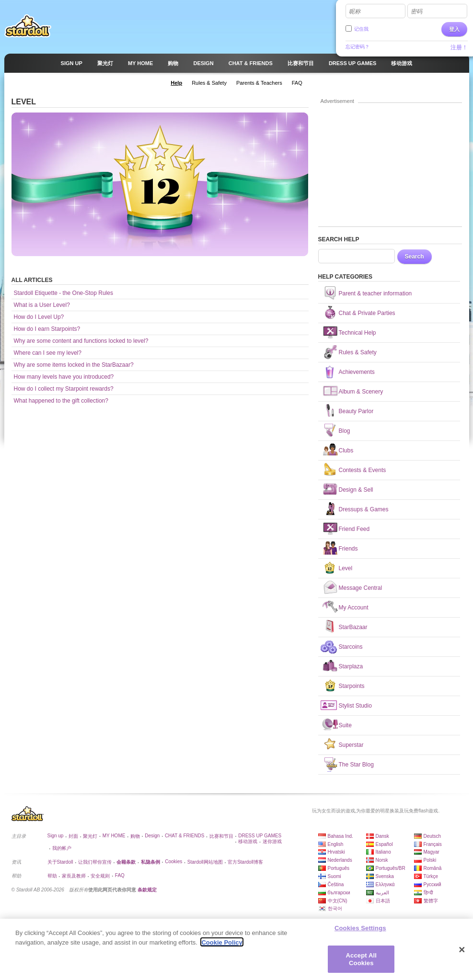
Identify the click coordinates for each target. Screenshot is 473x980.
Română (433, 868)
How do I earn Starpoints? (47, 329)
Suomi (335, 876)
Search (415, 257)
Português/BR (391, 868)
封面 (73, 836)
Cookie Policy (222, 946)
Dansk (382, 836)
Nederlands (340, 860)
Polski (430, 860)
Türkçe (431, 876)
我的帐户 (62, 848)
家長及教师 (74, 876)
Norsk (382, 860)
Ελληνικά (385, 884)
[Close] (462, 953)
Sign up (56, 836)
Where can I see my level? (48, 353)
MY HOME (114, 836)
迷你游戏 (272, 841)
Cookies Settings (360, 931)
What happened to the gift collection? (61, 401)
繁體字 (431, 901)
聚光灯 (90, 836)
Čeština (336, 884)
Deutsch (433, 836)
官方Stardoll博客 (245, 862)
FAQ (120, 875)
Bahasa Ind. (340, 836)
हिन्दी (428, 893)
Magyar (432, 852)
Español (384, 844)
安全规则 (100, 876)
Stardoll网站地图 (205, 862)
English (336, 844)
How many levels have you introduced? (64, 377)
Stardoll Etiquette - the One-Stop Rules (63, 293)
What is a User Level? (42, 305)
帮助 (52, 876)
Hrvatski (336, 852)
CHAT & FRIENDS (185, 836)
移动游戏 (248, 841)
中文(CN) (338, 901)
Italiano (383, 852)
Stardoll (28, 26)
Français (433, 844)
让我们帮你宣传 (95, 862)
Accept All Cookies (361, 963)
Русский (433, 884)
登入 (454, 29)
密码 (416, 11)
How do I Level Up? (39, 317)
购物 (135, 836)
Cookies (173, 862)
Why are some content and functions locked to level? (81, 341)
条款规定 (147, 890)
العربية (382, 893)
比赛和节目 (221, 836)
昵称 (355, 11)
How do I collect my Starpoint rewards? (64, 389)
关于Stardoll (60, 862)
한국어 (335, 908)
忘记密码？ (358, 47)
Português (339, 868)
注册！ (459, 47)
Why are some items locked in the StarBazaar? (74, 365)
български (339, 893)
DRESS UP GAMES (260, 836)
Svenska (385, 876)
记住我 (361, 29)
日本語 (383, 901)
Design (152, 836)
